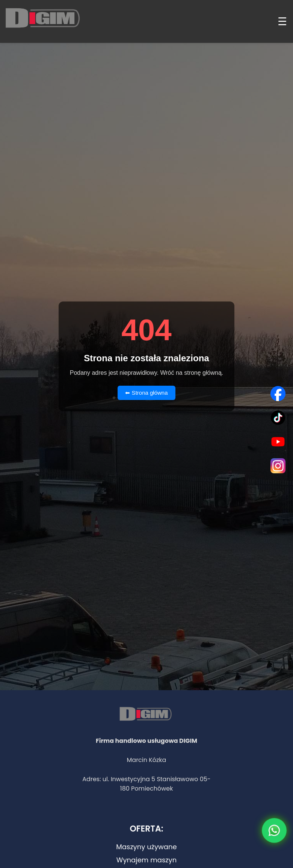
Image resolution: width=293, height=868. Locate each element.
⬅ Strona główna (146, 393)
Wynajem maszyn (146, 860)
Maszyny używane (146, 847)
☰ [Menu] (282, 22)
